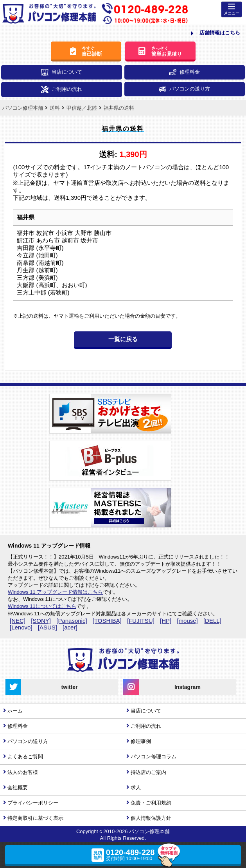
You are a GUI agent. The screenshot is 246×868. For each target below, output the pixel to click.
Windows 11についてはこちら (42, 606)
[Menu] (232, 10)
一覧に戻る (123, 339)
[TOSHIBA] (107, 621)
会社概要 (18, 788)
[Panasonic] (72, 621)
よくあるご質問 (25, 757)
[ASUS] (48, 627)
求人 (136, 788)
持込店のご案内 (148, 772)
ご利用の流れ (62, 90)
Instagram (162, 687)
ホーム (15, 711)
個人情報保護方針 (151, 818)
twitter (42, 687)
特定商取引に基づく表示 (35, 818)
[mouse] (187, 621)
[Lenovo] (21, 627)
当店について (62, 72)
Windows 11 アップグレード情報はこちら (55, 592)
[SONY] (41, 621)
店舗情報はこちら (215, 33)
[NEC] (18, 621)
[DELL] (212, 621)
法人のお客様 (23, 772)
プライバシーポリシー (33, 803)
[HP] (166, 621)
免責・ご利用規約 (151, 803)
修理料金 (184, 72)
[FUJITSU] (141, 621)
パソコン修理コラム (154, 757)
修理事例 (141, 741)
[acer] (70, 627)
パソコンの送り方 (184, 89)
